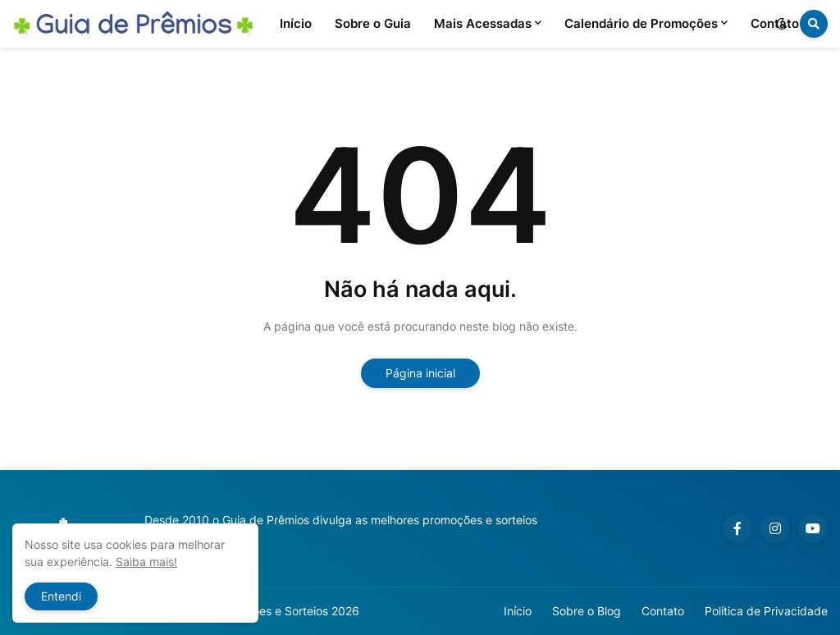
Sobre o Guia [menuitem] (373, 23)
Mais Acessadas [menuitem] (483, 23)
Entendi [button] (61, 596)
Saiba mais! (146, 562)
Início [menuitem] (296, 23)
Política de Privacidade (766, 611)
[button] (782, 24)
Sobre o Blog (587, 611)
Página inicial (420, 373)
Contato (663, 611)
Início (518, 611)
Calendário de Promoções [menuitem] (641, 23)
